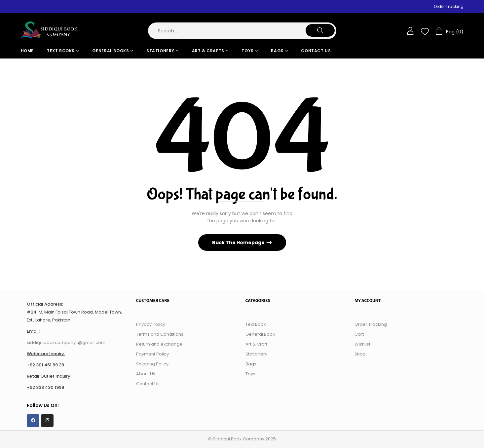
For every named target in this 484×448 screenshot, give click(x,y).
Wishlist (362, 344)
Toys (250, 374)
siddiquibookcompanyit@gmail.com (66, 342)
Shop (360, 354)
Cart (359, 334)
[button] (449, 31)
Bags (251, 364)
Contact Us (148, 384)
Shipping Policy (152, 364)
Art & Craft (256, 344)
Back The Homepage (239, 243)
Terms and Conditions (160, 334)
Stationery (256, 354)
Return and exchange (159, 344)
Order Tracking (449, 6)
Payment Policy (152, 354)
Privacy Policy (151, 324)
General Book (260, 334)
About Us (146, 374)
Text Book (256, 324)
